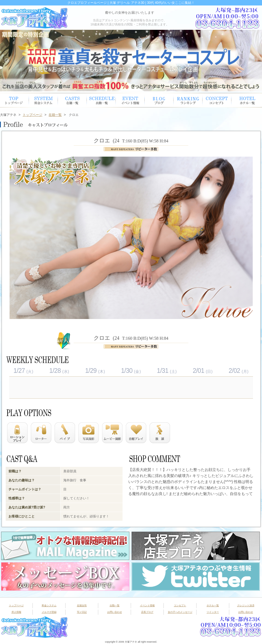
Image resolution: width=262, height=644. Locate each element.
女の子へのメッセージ (180, 612)
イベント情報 (130, 100)
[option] (131, 61)
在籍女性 (72, 100)
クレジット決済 (246, 605)
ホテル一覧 (246, 100)
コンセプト (217, 100)
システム (43, 100)
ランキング (188, 100)
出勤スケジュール (101, 100)
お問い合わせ (115, 612)
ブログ (159, 100)
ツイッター (213, 612)
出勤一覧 (115, 605)
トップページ (14, 100)
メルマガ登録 (49, 612)
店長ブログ (147, 612)
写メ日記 (82, 612)
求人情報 (16, 612)
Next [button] (255, 61)
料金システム (49, 605)
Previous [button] (7, 61)
